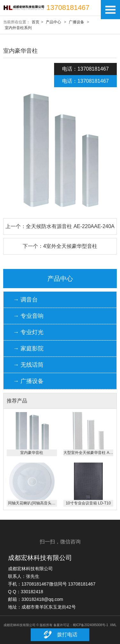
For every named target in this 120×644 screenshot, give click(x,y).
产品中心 (53, 22)
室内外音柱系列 (18, 28)
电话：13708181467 (85, 69)
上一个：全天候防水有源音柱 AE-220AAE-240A (60, 226)
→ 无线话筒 (28, 365)
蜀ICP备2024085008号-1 (90, 625)
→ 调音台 (25, 300)
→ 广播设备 (28, 381)
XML (113, 625)
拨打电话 (60, 635)
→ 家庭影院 (28, 349)
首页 (36, 22)
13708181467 (68, 8)
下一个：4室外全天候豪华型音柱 (60, 246)
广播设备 (76, 22)
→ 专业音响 (28, 316)
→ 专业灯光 (28, 332)
